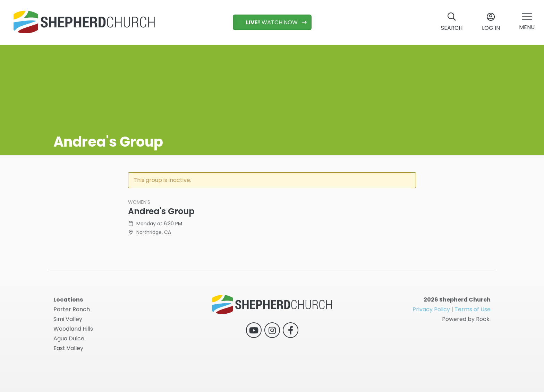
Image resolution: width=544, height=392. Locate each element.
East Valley (68, 348)
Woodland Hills (73, 329)
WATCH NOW (268, 22)
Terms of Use (473, 309)
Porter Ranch (72, 309)
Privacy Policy (431, 309)
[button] (527, 22)
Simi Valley (68, 319)
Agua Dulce (69, 338)
